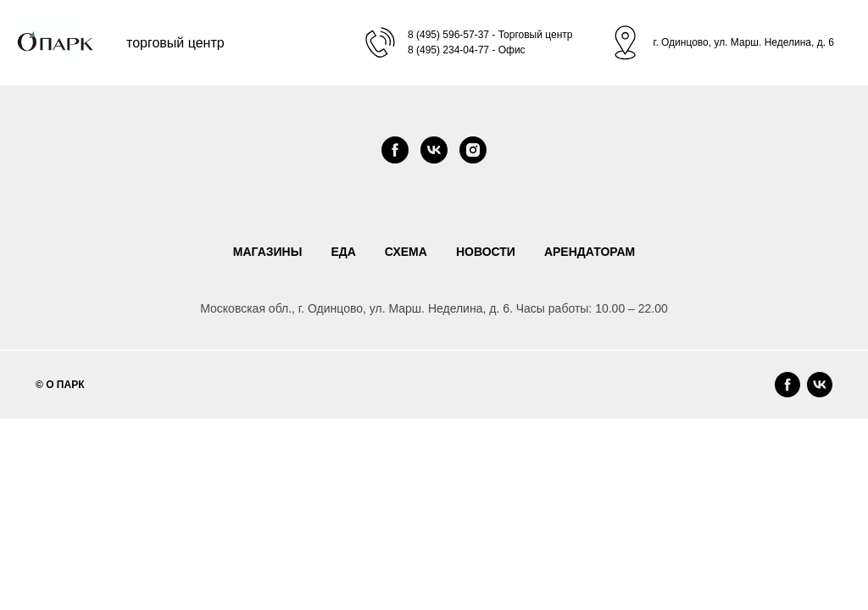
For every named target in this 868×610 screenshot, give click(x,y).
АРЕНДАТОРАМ (590, 252)
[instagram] (473, 150)
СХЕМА (406, 252)
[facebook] (395, 150)
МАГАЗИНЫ (268, 252)
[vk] (434, 150)
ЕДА (343, 252)
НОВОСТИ (486, 252)
